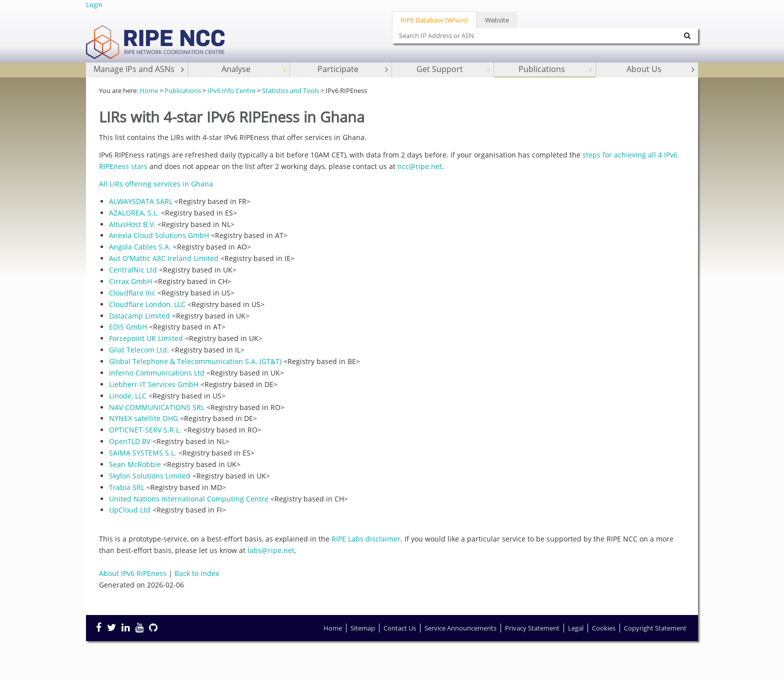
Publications (556, 69)
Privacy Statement (532, 628)
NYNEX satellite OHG (143, 418)
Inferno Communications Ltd (157, 373)
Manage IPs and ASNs (140, 69)
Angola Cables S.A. (140, 247)
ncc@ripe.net (420, 166)
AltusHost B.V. (132, 224)
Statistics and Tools (290, 90)
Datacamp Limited (139, 316)
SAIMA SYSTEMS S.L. (143, 453)
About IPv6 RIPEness (133, 573)
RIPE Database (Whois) (434, 20)
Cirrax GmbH (130, 281)
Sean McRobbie (135, 464)
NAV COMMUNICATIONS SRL (157, 407)
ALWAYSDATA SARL (141, 201)
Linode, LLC (128, 396)
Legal (576, 628)
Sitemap (363, 628)
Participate (354, 69)
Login (94, 4)
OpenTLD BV (130, 441)
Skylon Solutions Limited (150, 476)
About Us (661, 69)
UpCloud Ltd (130, 510)
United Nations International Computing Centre (189, 499)
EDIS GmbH (128, 327)
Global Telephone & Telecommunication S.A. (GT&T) (195, 361)
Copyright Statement (655, 628)
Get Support (454, 69)
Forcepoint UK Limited (146, 338)
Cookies (604, 628)
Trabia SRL (127, 487)
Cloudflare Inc (132, 293)
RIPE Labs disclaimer (366, 539)
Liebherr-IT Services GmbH (154, 384)
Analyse (255, 69)
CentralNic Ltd (133, 270)
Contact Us (400, 628)
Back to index (197, 573)
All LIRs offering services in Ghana (156, 184)
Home (149, 90)
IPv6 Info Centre (231, 90)
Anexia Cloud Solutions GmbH (159, 235)
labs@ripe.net (271, 550)
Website (497, 20)
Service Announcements (460, 628)
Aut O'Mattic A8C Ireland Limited (164, 258)
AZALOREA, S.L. (134, 213)
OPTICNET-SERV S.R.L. (145, 430)
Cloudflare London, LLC (147, 304)
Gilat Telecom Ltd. (139, 350)
